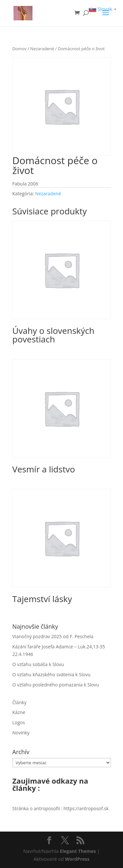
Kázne (19, 712)
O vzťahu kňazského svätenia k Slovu (52, 674)
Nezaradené (42, 49)
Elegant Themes (78, 851)
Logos (19, 722)
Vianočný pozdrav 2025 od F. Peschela (53, 636)
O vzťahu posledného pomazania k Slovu (56, 685)
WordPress (77, 859)
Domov (20, 49)
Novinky (21, 733)
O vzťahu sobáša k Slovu (38, 664)
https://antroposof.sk (86, 808)
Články (20, 702)
